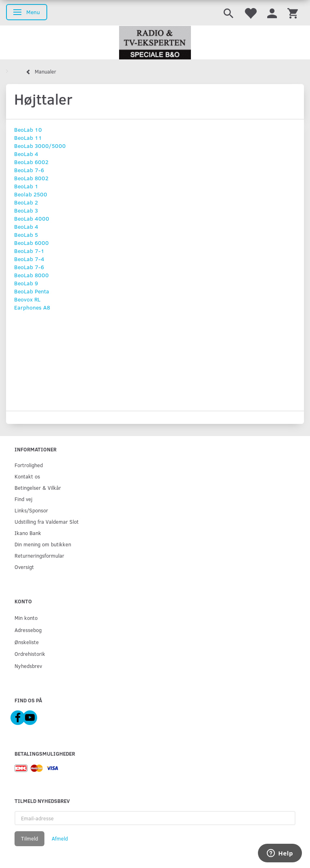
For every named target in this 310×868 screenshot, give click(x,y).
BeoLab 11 (28, 138)
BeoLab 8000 (31, 275)
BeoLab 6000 (31, 243)
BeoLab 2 (26, 202)
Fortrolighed (29, 465)
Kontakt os (27, 476)
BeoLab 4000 (32, 218)
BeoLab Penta (32, 291)
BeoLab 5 (26, 235)
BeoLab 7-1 (29, 251)
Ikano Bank (28, 533)
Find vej (23, 499)
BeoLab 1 (26, 186)
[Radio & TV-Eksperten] (155, 43)
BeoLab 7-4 (29, 259)
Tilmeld (29, 839)
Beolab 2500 (31, 194)
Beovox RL (27, 299)
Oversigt (24, 567)
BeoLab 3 (26, 210)
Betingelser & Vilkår (38, 488)
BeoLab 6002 (31, 162)
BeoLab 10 (28, 130)
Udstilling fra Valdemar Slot (47, 521)
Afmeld (60, 839)
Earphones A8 (32, 307)
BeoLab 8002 (31, 178)
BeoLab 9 (26, 283)
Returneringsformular (39, 555)
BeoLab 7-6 (29, 170)
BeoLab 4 (26, 154)
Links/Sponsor (31, 510)
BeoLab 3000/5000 (40, 146)
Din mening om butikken (43, 544)
